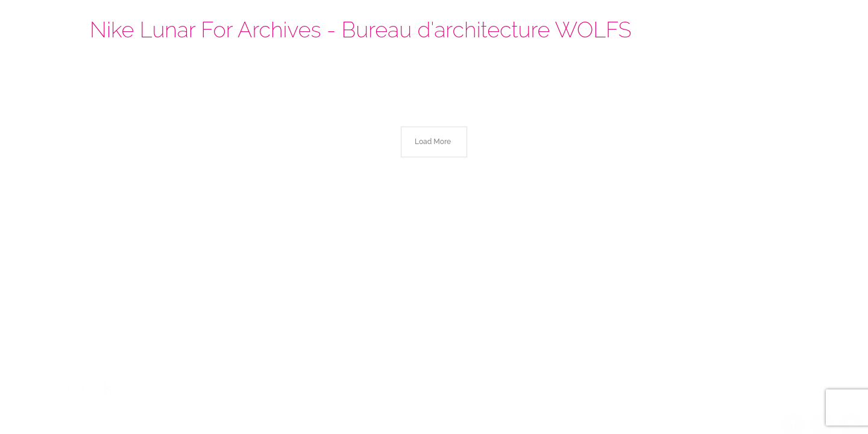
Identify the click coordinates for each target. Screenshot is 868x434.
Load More (433, 142)
